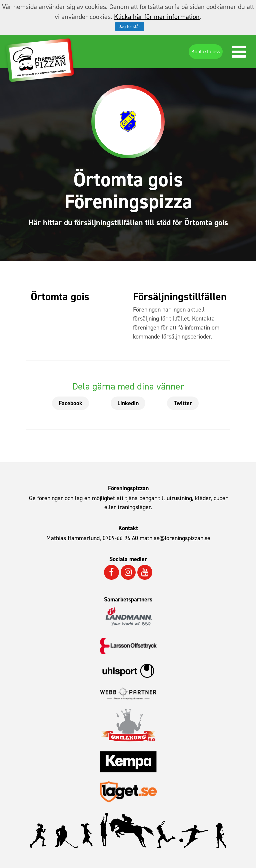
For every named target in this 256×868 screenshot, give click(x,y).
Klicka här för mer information (157, 17)
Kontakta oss (206, 51)
